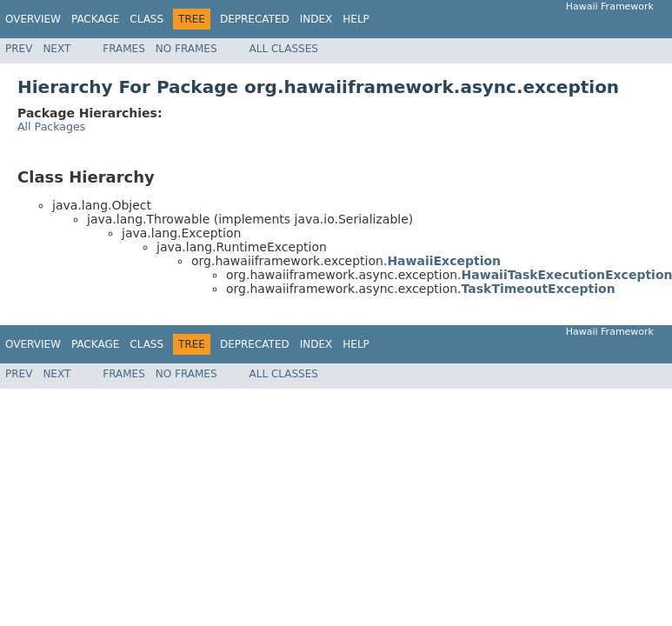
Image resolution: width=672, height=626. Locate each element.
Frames (124, 49)
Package (95, 19)
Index (316, 19)
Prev (19, 49)
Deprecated (255, 19)
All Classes (284, 49)
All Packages (51, 127)
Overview (33, 19)
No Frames (186, 49)
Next (57, 49)
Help (356, 19)
